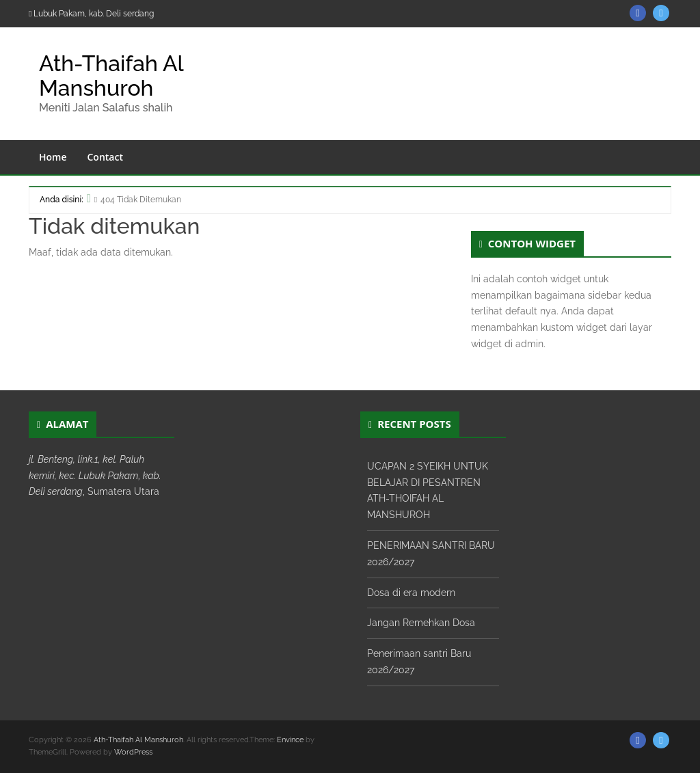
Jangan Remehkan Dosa (421, 623)
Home (53, 157)
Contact (105, 157)
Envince (290, 740)
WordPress (133, 752)
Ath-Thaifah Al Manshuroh (111, 75)
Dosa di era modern (411, 593)
